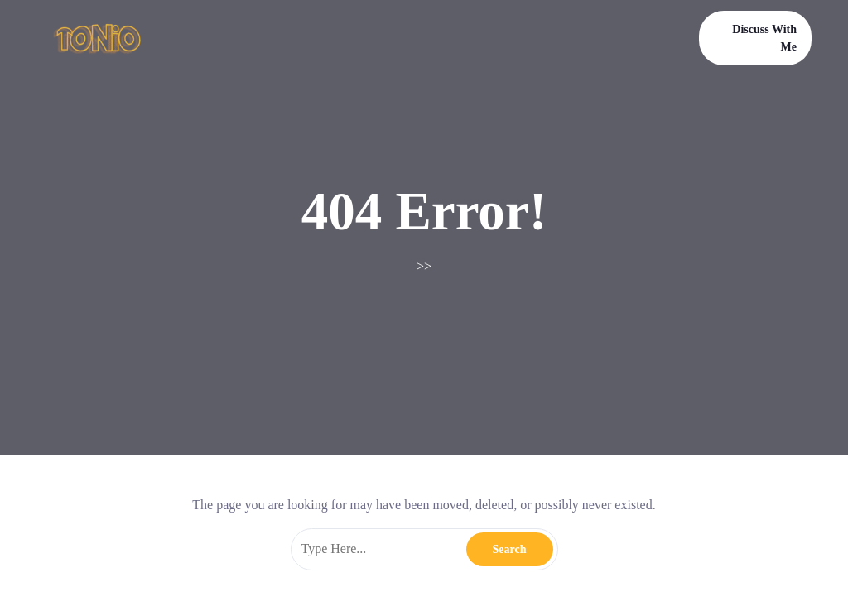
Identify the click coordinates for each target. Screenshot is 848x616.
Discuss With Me (764, 38)
